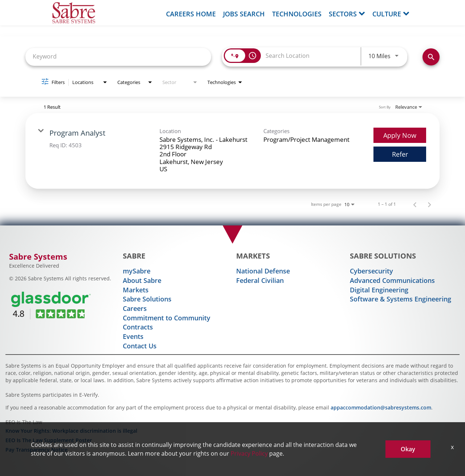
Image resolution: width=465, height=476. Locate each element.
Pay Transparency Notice (37, 450)
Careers (135, 308)
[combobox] (118, 56)
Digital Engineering (379, 290)
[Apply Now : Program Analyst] (400, 135)
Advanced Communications (392, 280)
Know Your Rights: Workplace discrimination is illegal (71, 431)
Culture (391, 14)
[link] (232, 151)
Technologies (297, 14)
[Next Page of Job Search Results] (429, 204)
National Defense (263, 271)
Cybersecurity (371, 271)
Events (133, 336)
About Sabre (142, 280)
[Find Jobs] (431, 57)
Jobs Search (244, 14)
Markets (136, 290)
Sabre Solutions (147, 299)
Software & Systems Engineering (401, 299)
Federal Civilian (260, 280)
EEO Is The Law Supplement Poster (49, 440)
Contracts (138, 327)
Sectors (347, 14)
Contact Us (140, 346)
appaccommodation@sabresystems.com (381, 407)
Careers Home (191, 14)
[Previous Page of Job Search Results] (415, 204)
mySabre (137, 271)
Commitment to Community (167, 318)
